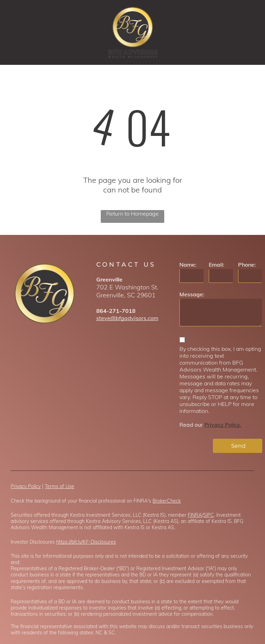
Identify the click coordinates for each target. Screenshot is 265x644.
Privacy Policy (26, 494)
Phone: (247, 265)
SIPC (209, 523)
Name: (188, 265)
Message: (192, 294)
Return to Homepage (132, 214)
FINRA (195, 523)
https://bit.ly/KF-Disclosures (86, 550)
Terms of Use (60, 494)
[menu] (250, 32)
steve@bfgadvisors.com (127, 318)
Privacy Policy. (223, 425)
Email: (217, 265)
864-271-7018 (116, 311)
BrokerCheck (167, 509)
